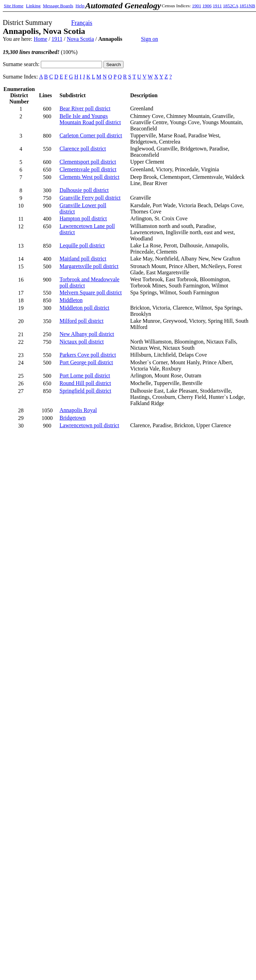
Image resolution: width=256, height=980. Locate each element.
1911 (217, 6)
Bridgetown (73, 418)
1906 (207, 6)
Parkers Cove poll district (88, 355)
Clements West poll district (89, 177)
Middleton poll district (84, 308)
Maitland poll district (83, 259)
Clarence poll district (83, 149)
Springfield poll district (85, 391)
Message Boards (58, 6)
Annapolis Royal (78, 410)
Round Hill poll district (85, 383)
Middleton (71, 300)
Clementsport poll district (88, 162)
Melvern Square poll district (91, 292)
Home (40, 39)
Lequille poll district (82, 245)
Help (80, 6)
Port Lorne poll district (85, 375)
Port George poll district (86, 362)
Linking (33, 6)
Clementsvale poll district (88, 169)
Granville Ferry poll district (90, 198)
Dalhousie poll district (84, 190)
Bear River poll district (85, 108)
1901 (197, 6)
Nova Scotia (80, 39)
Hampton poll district (83, 218)
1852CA (230, 6)
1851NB (247, 6)
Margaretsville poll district (89, 266)
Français (82, 23)
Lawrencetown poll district (89, 425)
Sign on (149, 39)
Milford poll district (81, 321)
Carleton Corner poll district (91, 135)
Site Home (14, 6)
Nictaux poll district (82, 342)
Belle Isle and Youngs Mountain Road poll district (90, 119)
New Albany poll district (87, 334)
